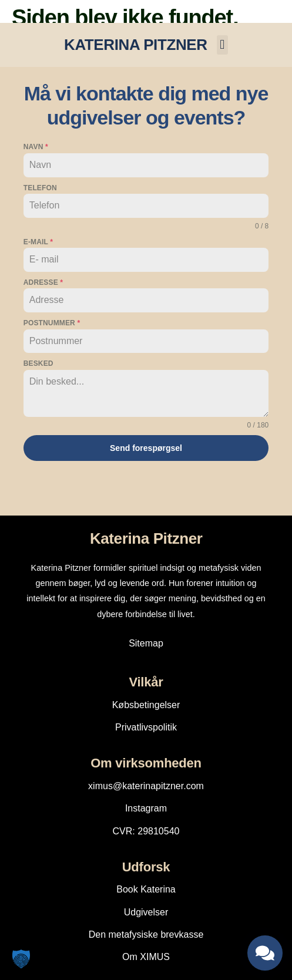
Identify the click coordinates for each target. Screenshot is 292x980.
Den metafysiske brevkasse (146, 934)
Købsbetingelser (146, 705)
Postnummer (52, 323)
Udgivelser (146, 912)
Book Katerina (146, 889)
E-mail (38, 242)
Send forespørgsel (146, 448)
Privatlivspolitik (146, 727)
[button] (222, 45)
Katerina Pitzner (146, 538)
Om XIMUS (146, 957)
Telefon (40, 188)
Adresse (43, 282)
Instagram (146, 808)
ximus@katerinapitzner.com (146, 786)
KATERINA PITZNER (136, 45)
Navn (36, 147)
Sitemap (146, 643)
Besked (38, 363)
